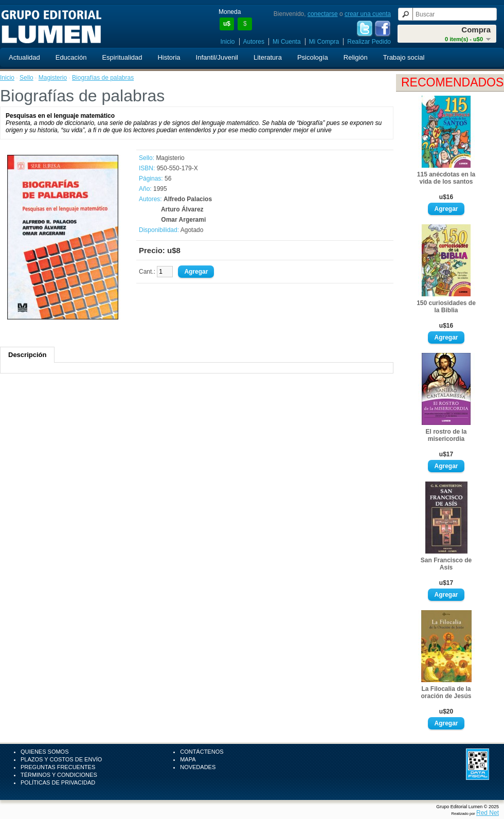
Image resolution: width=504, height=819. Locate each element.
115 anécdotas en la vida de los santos (446, 178)
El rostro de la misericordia (446, 435)
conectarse (323, 14)
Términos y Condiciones (59, 775)
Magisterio (53, 78)
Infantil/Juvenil (217, 57)
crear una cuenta (368, 14)
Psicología (313, 57)
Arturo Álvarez (182, 209)
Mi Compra (324, 42)
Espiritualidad (122, 57)
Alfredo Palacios (188, 199)
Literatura (268, 57)
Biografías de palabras (103, 78)
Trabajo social (404, 57)
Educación (71, 57)
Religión (356, 57)
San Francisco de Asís (446, 564)
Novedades (198, 767)
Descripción (27, 355)
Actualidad (24, 57)
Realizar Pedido (369, 42)
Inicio (228, 42)
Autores (254, 42)
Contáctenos (202, 752)
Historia (169, 57)
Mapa (188, 759)
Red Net (488, 813)
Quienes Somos (45, 752)
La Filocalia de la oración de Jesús (446, 692)
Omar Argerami (183, 220)
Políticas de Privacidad (58, 782)
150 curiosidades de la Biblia (446, 307)
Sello (26, 78)
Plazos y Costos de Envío (61, 759)
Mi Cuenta (287, 42)
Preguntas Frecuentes (58, 767)
